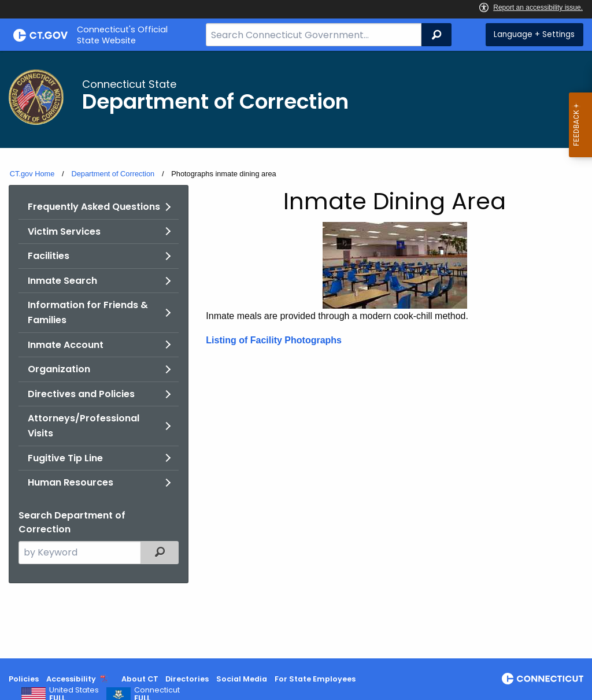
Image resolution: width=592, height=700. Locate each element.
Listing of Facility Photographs (274, 340)
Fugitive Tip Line (65, 458)
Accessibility (71, 679)
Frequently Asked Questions (94, 207)
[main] (296, 355)
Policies (24, 679)
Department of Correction (113, 174)
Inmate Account (66, 345)
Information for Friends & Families (88, 312)
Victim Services (64, 232)
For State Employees (315, 679)
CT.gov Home (32, 174)
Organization (59, 369)
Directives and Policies (81, 394)
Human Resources (71, 482)
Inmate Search (62, 281)
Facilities (49, 256)
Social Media (242, 679)
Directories (187, 679)
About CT (140, 679)
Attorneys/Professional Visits (84, 426)
